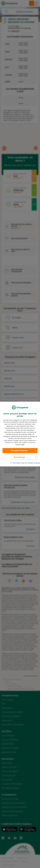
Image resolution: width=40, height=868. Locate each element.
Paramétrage (19, 457)
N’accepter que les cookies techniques (21, 463)
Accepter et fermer (19, 451)
